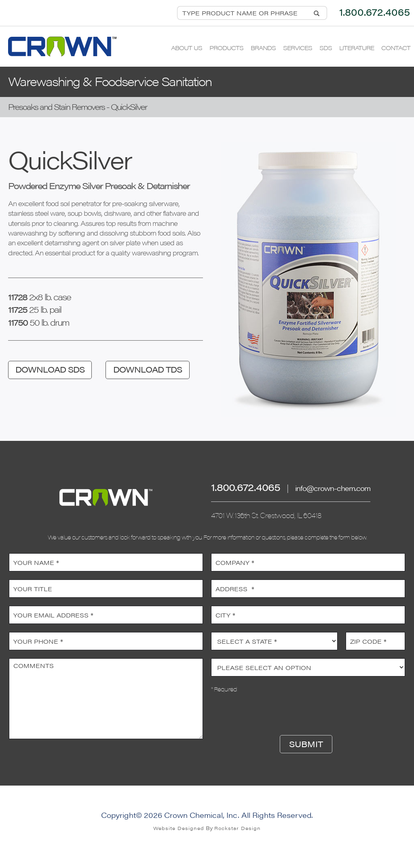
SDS (326, 47)
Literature (357, 47)
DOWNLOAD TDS (148, 369)
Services (298, 47)
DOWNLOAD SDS (50, 369)
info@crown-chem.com (333, 488)
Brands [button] (263, 47)
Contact (396, 47)
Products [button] (226, 47)
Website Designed (179, 828)
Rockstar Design (238, 828)
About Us (187, 47)
